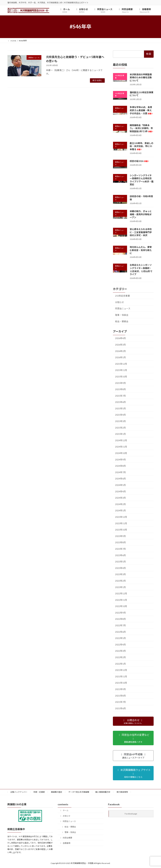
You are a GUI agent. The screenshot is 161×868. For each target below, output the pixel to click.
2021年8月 (120, 695)
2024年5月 (120, 485)
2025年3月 (120, 421)
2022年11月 (121, 600)
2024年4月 (120, 491)
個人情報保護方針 (103, 792)
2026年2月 (120, 351)
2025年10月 (121, 377)
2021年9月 (120, 689)
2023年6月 (120, 555)
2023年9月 (120, 536)
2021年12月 (121, 670)
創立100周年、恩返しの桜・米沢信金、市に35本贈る (142, 146)
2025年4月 (120, 415)
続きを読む (97, 80)
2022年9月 (120, 613)
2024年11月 (121, 447)
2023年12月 (121, 517)
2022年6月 (120, 632)
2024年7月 (120, 472)
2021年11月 (121, 676)
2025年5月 (120, 408)
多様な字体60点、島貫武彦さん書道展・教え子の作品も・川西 (141, 110)
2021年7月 (120, 702)
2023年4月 (120, 568)
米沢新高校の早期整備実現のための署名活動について (141, 77)
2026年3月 (120, 345)
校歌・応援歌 (39, 792)
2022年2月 (120, 657)
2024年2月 (120, 504)
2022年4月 (120, 645)
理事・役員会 (122, 315)
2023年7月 (120, 549)
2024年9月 (120, 459)
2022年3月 (120, 651)
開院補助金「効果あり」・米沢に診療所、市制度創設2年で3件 (141, 128)
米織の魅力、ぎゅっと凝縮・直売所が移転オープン (141, 214)
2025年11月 (121, 370)
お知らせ (119, 302)
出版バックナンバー (19, 792)
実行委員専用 (122, 792)
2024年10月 (121, 453)
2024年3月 (120, 498)
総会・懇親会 (122, 321)
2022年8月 (120, 619)
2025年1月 (120, 434)
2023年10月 (121, 530)
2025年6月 (120, 402)
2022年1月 (120, 664)
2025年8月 (120, 389)
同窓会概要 (66, 838)
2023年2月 (120, 581)
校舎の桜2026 (139, 161)
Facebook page (131, 814)
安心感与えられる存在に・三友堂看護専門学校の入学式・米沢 (141, 232)
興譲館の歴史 (57, 792)
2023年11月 (121, 523)
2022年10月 (121, 606)
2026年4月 (120, 338)
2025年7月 (120, 396)
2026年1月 (120, 357)
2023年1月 (120, 587)
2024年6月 (120, 479)
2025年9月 (120, 383)
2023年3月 (120, 574)
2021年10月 (121, 683)
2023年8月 (120, 542)
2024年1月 (120, 510)
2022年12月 (121, 593)
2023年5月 (120, 562)
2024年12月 (121, 440)
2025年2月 (120, 427)
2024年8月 (120, 466)
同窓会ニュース (123, 308)
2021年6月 (120, 708)
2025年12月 (121, 364)
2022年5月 (120, 638)
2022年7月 (120, 625)
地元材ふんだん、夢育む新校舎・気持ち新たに (141, 250)
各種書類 (65, 843)
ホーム (64, 810)
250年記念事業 (122, 296)
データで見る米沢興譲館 (79, 792)
